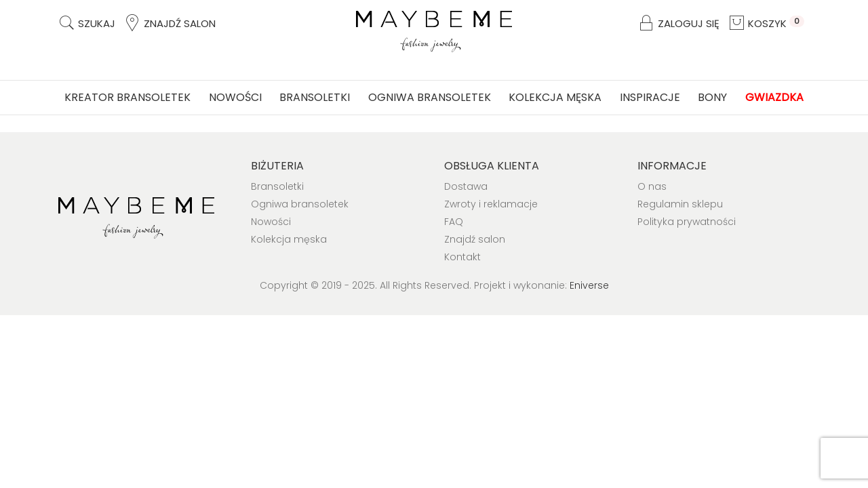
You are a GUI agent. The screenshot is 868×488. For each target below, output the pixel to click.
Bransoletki (315, 97)
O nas (652, 186)
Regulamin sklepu (680, 204)
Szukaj (86, 23)
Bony (712, 97)
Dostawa (466, 186)
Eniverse (589, 285)
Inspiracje (650, 97)
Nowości (235, 97)
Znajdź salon (170, 23)
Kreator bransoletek (127, 97)
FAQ (454, 222)
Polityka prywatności (687, 222)
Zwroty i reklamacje (491, 204)
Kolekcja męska (555, 97)
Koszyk (766, 23)
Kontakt (462, 257)
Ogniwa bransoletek (430, 97)
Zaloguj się (678, 23)
